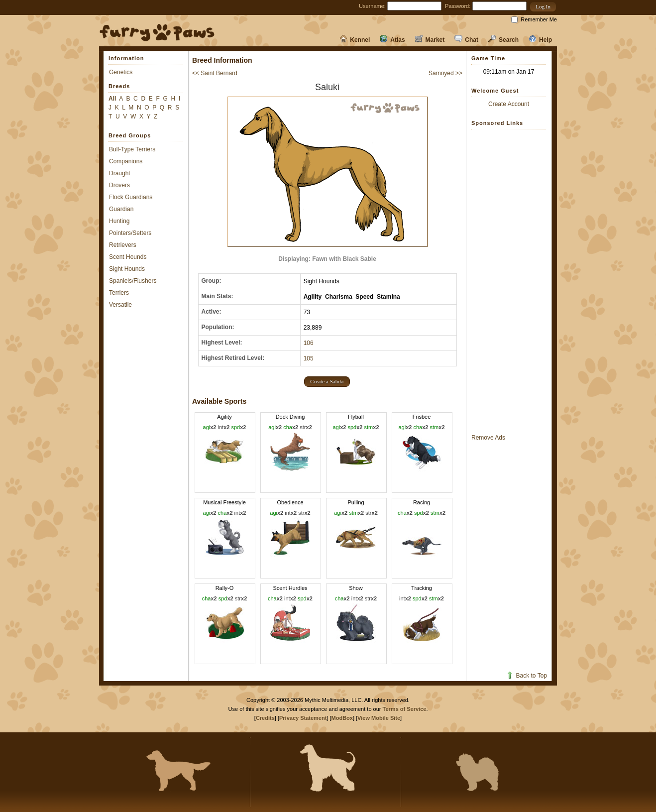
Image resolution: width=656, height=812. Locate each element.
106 (309, 343)
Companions (126, 161)
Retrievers (123, 245)
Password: (458, 6)
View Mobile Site (379, 718)
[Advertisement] (509, 281)
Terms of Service (405, 709)
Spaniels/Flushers (133, 281)
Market (430, 40)
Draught (120, 173)
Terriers (119, 293)
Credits (265, 718)
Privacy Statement (303, 718)
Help (540, 40)
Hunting (119, 221)
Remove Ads (488, 438)
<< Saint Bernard (215, 73)
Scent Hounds (128, 257)
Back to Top (526, 676)
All (112, 99)
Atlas (392, 40)
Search (503, 40)
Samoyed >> (445, 73)
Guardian (121, 209)
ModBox (342, 718)
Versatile (120, 305)
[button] (543, 7)
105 (309, 358)
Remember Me (539, 19)
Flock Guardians (131, 197)
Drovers (119, 185)
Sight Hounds (127, 269)
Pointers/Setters (130, 233)
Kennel (355, 40)
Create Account (509, 104)
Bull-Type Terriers (132, 149)
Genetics (121, 72)
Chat (466, 40)
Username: (372, 6)
